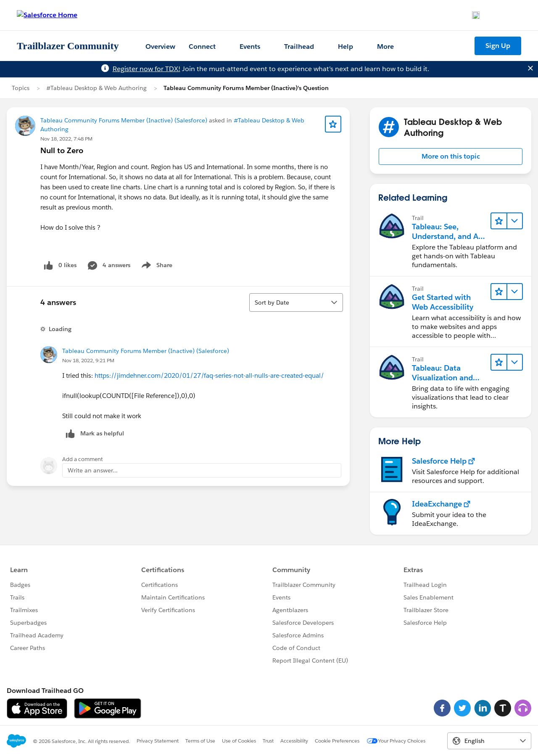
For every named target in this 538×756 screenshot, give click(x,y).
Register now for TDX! (146, 69)
